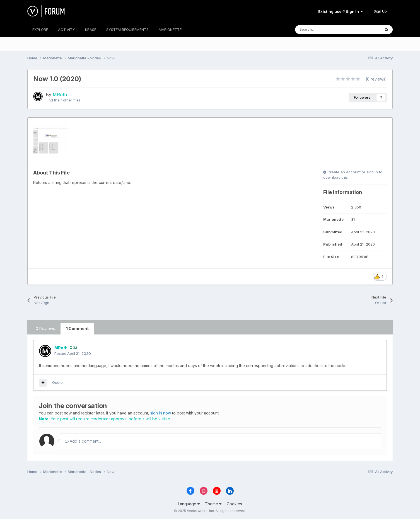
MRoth (60, 94)
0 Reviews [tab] (45, 328)
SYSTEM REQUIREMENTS (127, 30)
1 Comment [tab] (77, 328)
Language (189, 504)
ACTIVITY (67, 30)
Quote (57, 382)
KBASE (91, 30)
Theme (213, 504)
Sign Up (380, 11)
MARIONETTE (170, 30)
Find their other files (63, 100)
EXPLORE (40, 30)
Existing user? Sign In (341, 11)
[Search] (325, 30)
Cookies (234, 504)
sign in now (161, 413)
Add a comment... (83, 441)
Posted (73, 353)
